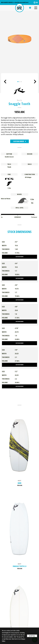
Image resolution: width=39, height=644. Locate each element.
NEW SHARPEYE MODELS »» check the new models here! (15, 2)
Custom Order (19, 141)
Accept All (32, 636)
